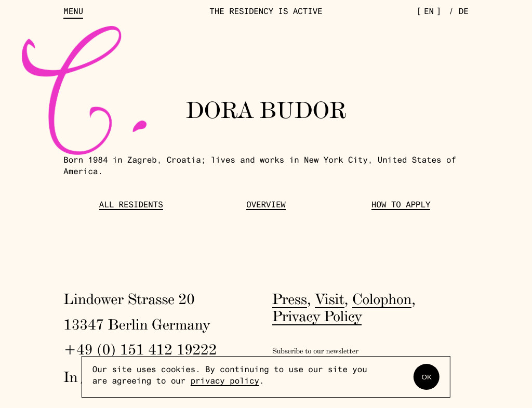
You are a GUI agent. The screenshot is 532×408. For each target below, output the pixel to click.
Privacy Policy (317, 316)
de (464, 13)
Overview (266, 206)
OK (427, 377)
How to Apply (401, 206)
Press (290, 299)
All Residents (131, 206)
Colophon (382, 299)
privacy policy (225, 382)
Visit (329, 299)
